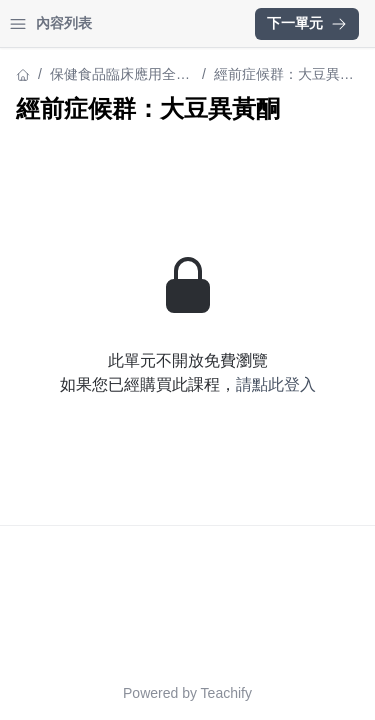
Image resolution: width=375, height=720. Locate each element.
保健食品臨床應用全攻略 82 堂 (120, 75)
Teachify (226, 693)
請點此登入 (276, 384)
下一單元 (307, 23)
